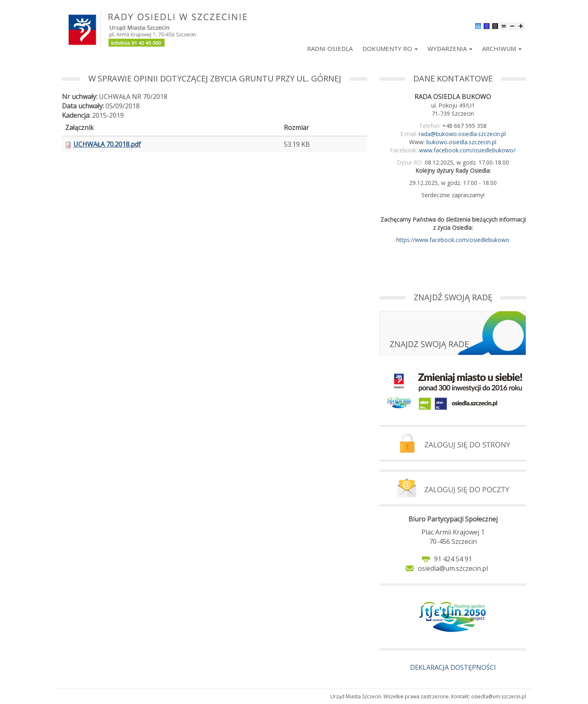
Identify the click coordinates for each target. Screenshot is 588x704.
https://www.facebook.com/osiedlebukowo (453, 240)
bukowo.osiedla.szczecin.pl (461, 142)
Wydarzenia (450, 48)
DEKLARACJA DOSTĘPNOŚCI (453, 667)
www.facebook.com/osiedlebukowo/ (467, 150)
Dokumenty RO (390, 48)
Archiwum (502, 48)
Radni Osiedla (330, 48)
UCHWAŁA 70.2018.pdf (107, 144)
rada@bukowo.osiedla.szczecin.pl (462, 134)
